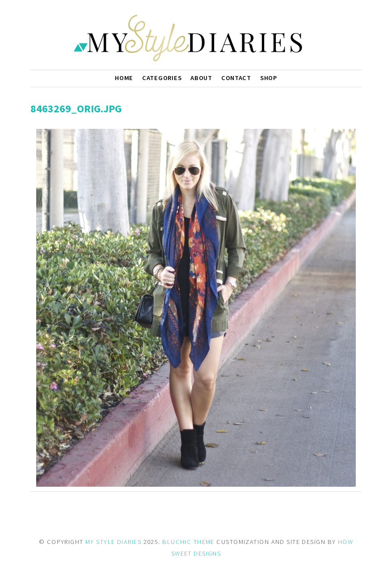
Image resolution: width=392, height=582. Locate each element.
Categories (162, 78)
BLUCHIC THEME (188, 542)
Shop (269, 78)
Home (124, 78)
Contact (236, 78)
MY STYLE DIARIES (113, 542)
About (201, 78)
